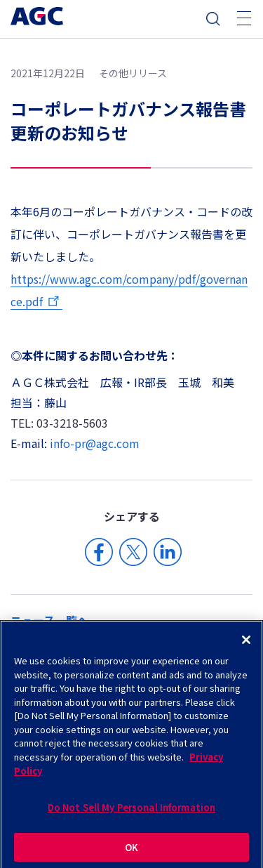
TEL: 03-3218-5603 (59, 423)
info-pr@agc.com (95, 443)
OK (131, 851)
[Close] (246, 644)
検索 (213, 19)
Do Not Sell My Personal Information (132, 811)
